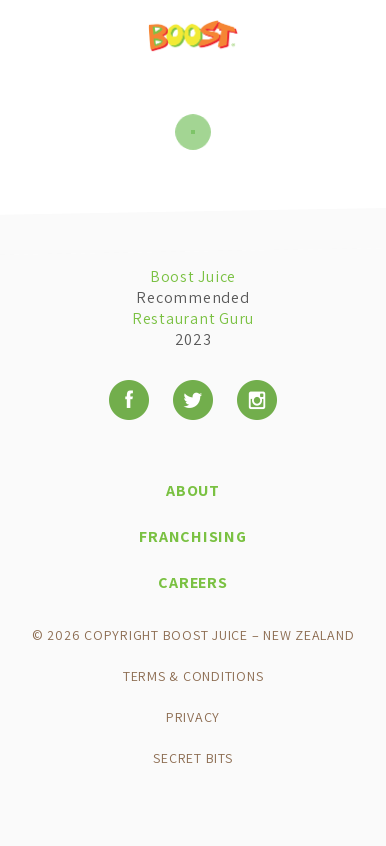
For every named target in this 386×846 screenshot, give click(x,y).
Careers (192, 582)
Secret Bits (192, 758)
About (193, 490)
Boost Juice (193, 276)
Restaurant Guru (193, 318)
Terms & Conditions (193, 676)
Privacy (193, 717)
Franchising (192, 536)
